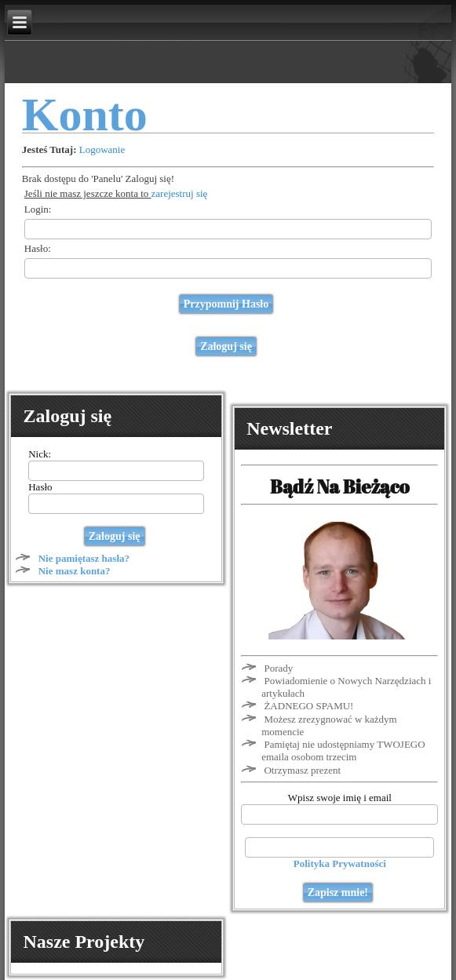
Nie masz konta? (75, 571)
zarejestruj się (180, 193)
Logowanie (102, 149)
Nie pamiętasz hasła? (84, 558)
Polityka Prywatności (340, 863)
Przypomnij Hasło (226, 304)
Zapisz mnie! (338, 893)
